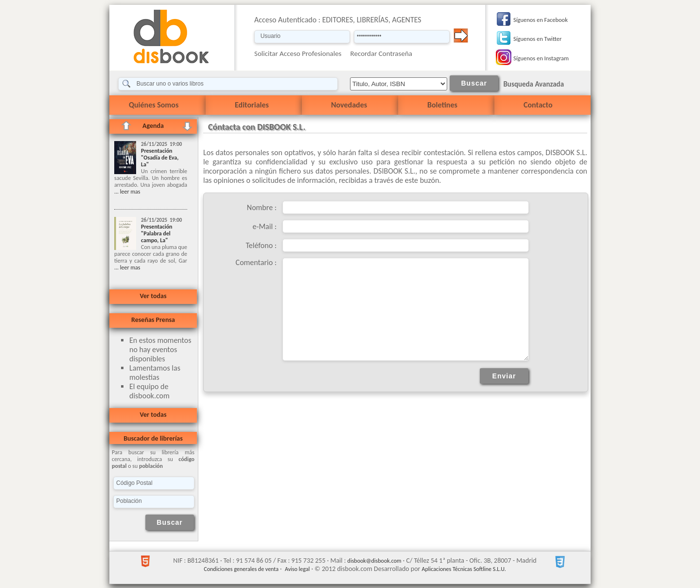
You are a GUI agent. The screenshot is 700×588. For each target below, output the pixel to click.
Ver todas (153, 296)
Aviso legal (297, 569)
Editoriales (252, 105)
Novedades (349, 105)
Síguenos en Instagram (541, 58)
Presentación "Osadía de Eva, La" (160, 158)
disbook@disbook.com (375, 561)
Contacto (538, 105)
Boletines (442, 105)
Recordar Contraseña (381, 53)
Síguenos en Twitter (537, 39)
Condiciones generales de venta (241, 569)
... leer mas (127, 192)
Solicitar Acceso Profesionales (298, 53)
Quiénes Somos (154, 105)
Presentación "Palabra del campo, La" (157, 233)
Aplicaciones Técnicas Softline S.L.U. (464, 569)
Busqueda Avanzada (534, 84)
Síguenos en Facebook (541, 20)
